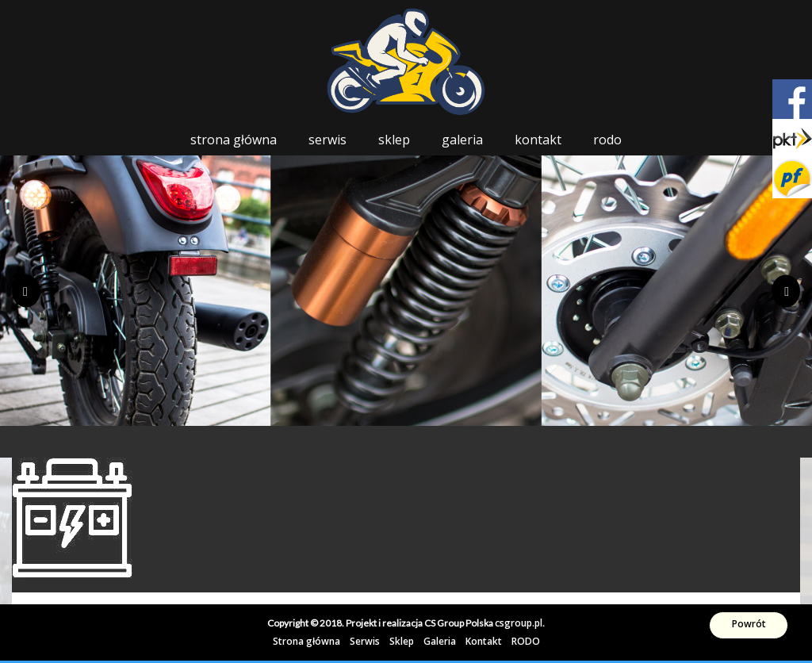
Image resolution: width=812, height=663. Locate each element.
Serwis (327, 140)
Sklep (394, 140)
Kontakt (538, 140)
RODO (607, 140)
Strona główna (234, 140)
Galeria (462, 140)
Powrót (749, 624)
